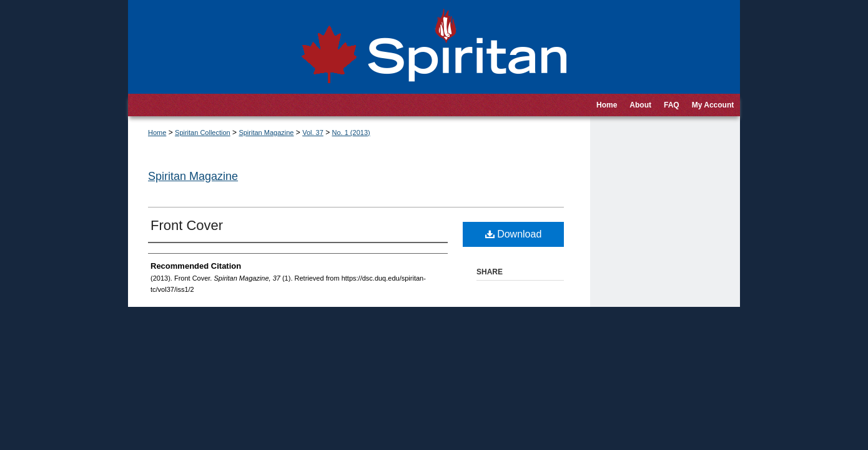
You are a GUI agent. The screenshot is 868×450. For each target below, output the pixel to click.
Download (514, 234)
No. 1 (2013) (351, 132)
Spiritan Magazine (266, 132)
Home (157, 132)
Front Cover (187, 225)
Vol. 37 (313, 132)
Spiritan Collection (203, 132)
